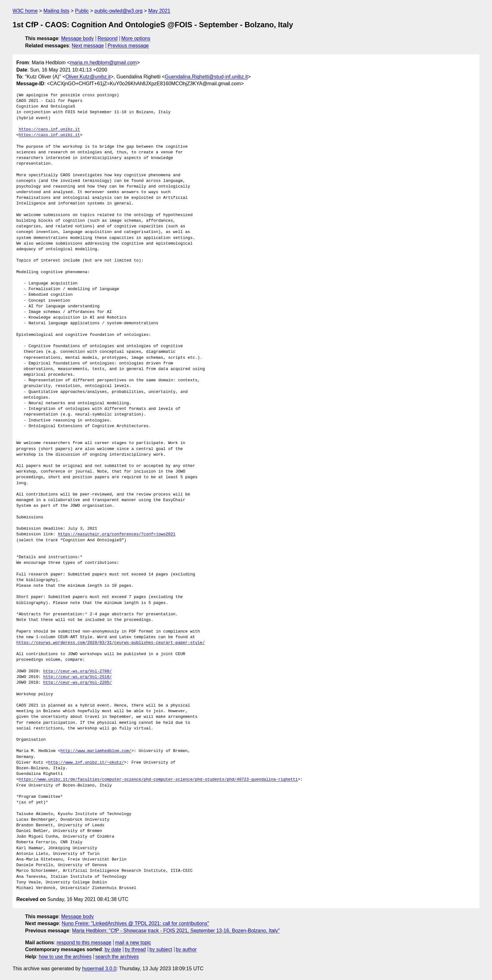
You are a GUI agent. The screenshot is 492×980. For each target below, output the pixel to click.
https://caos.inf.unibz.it (49, 130)
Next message (88, 46)
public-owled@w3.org (118, 11)
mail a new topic (133, 943)
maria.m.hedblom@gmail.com (103, 63)
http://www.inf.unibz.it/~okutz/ (86, 763)
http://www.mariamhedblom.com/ (96, 751)
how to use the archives (65, 957)
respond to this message (84, 943)
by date (113, 949)
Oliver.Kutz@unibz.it (88, 77)
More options (136, 38)
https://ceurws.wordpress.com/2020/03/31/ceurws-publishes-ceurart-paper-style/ (111, 643)
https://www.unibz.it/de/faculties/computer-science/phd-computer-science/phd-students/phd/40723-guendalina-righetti (158, 780)
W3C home (25, 11)
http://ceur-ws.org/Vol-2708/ (78, 671)
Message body (78, 38)
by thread (135, 949)
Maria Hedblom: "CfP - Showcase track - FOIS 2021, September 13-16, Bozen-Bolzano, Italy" (176, 931)
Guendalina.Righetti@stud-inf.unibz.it (206, 77)
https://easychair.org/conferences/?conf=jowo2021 (117, 534)
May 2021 (159, 11)
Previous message (128, 46)
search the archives (117, 957)
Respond (108, 38)
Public (82, 11)
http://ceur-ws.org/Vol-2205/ (78, 683)
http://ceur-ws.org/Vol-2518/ (78, 677)
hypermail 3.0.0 (99, 969)
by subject (161, 949)
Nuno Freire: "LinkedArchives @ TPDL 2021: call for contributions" (136, 923)
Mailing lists (56, 11)
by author (186, 949)
